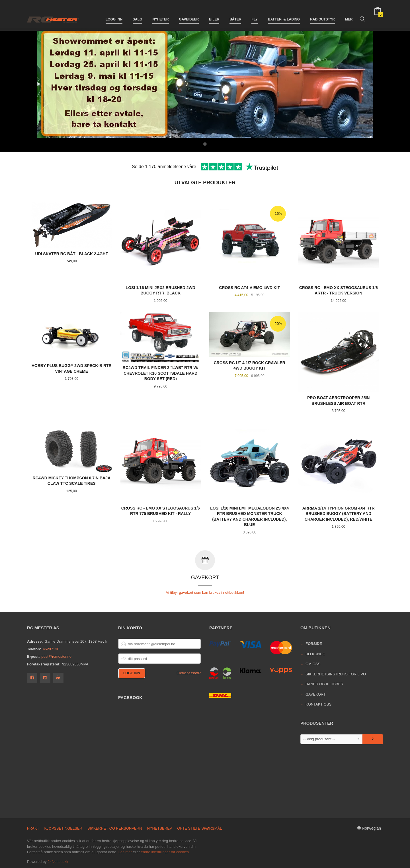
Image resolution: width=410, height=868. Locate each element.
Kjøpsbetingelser (63, 828)
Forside (314, 643)
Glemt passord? (189, 673)
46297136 (51, 649)
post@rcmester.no (56, 656)
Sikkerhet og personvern (115, 828)
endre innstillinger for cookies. (165, 852)
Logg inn (114, 14)
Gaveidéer (189, 14)
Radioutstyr (322, 14)
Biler (214, 14)
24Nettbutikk (58, 861)
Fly (255, 14)
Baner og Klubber (324, 684)
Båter (235, 14)
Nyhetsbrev (159, 828)
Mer (349, 14)
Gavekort (316, 694)
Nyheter (160, 14)
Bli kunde (315, 654)
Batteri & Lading (284, 14)
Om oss (313, 664)
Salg (137, 14)
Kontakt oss (318, 704)
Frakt (33, 828)
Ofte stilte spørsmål (199, 828)
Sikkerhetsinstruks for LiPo (336, 674)
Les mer (125, 852)
